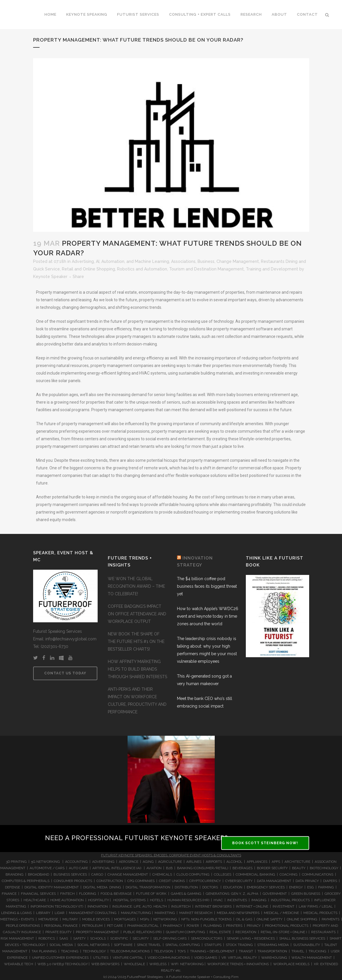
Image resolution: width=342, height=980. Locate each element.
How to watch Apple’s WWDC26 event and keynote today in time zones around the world (208, 616)
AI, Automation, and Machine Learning (132, 261)
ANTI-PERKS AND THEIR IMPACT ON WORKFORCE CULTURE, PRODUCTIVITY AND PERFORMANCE (137, 701)
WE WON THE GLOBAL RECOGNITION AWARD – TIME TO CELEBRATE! (136, 586)
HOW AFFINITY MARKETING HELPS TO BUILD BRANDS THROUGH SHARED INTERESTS (137, 669)
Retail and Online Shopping (88, 269)
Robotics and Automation (142, 269)
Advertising (83, 261)
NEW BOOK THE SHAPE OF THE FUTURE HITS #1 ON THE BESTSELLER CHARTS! (136, 642)
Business (206, 261)
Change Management (238, 261)
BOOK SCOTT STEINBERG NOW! (265, 843)
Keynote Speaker (50, 277)
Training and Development (272, 269)
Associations (183, 261)
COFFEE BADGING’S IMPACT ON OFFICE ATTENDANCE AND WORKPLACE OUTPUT (137, 614)
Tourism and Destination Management (206, 269)
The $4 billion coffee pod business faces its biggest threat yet (207, 586)
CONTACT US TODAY (65, 673)
